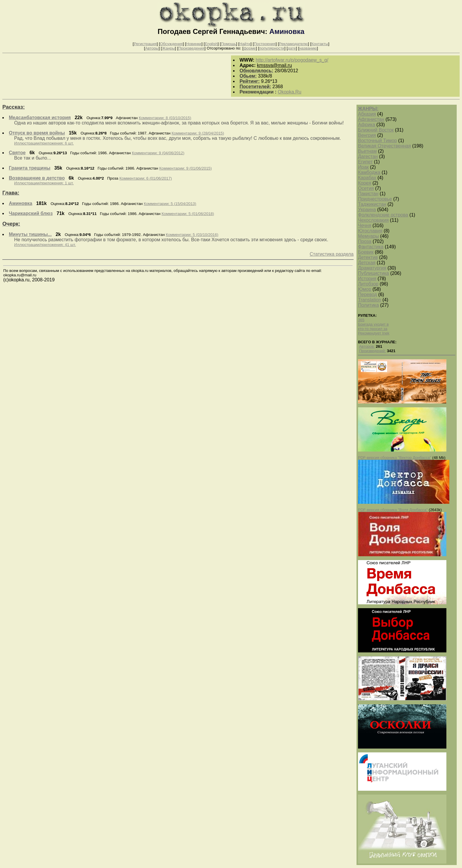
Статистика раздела (332, 254)
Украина (367, 210)
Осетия (366, 188)
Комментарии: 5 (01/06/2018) (188, 214)
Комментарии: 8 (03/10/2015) (165, 118)
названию (308, 48)
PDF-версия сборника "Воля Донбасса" (393, 510)
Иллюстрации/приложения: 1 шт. (44, 183)
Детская (367, 263)
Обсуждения (171, 44)
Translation (370, 300)
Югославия (370, 231)
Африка (367, 125)
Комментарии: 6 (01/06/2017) (146, 178)
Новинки (194, 44)
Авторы (152, 48)
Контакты (320, 44)
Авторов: (367, 346)
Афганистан (371, 119)
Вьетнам (367, 151)
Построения (265, 44)
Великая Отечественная (385, 146)
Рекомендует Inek (374, 333)
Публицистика (373, 273)
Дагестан (368, 156)
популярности (272, 48)
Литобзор (368, 284)
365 (361, 320)
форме (250, 48)
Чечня (365, 225)
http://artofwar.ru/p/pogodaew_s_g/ (292, 60)
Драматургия (372, 268)
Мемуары (368, 236)
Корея (365, 183)
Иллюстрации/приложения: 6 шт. (44, 143)
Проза (365, 241)
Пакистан (368, 194)
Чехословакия (373, 220)
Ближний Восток (376, 130)
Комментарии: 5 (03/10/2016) (192, 235)
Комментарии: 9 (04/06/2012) (158, 153)
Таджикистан (372, 204)
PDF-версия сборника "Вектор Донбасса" (395, 458)
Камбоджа (369, 172)
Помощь (228, 44)
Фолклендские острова (383, 215)
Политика (368, 305)
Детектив (368, 257)
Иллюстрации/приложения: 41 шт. (45, 245)
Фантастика (371, 247)
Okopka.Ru (290, 92)
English (211, 44)
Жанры (169, 48)
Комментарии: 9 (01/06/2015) (186, 168)
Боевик (366, 252)
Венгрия (367, 135)
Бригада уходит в (373, 324)
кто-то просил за (373, 329)
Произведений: (373, 351)
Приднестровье (375, 199)
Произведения (191, 48)
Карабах (367, 178)
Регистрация (145, 44)
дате (292, 48)
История (367, 279)
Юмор (365, 289)
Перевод (367, 294)
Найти (245, 44)
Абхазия (367, 114)
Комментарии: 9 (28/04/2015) (198, 133)
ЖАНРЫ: (368, 109)
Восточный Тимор (377, 141)
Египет (365, 162)
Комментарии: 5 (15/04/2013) (170, 204)
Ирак (363, 167)
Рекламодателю (294, 44)
